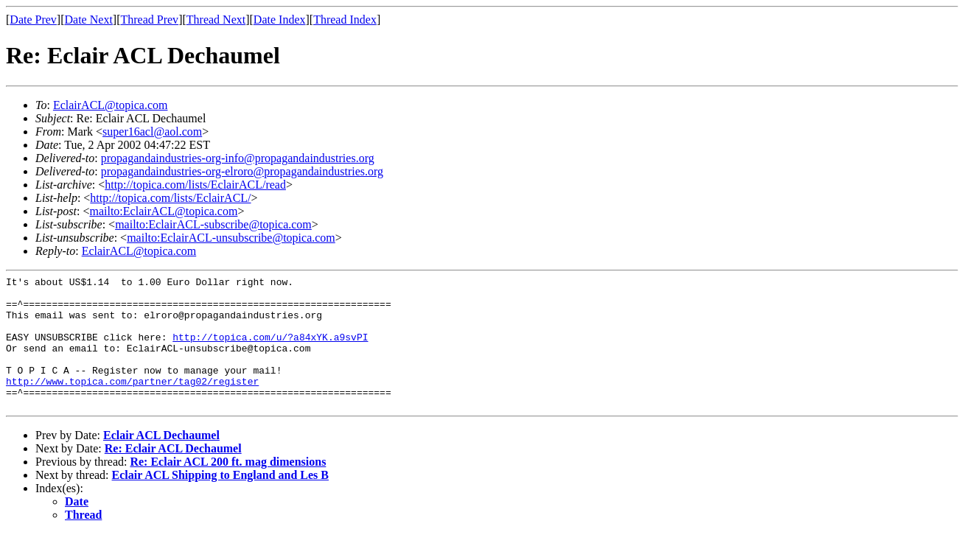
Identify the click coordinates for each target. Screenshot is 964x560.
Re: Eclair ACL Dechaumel (173, 475)
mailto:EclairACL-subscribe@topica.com (213, 224)
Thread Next (216, 20)
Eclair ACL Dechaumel (161, 462)
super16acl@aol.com (152, 132)
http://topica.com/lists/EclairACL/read (195, 185)
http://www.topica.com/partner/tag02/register (132, 403)
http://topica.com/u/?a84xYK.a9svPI (270, 350)
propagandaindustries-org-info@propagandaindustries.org (238, 158)
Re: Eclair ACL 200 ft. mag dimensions (228, 488)
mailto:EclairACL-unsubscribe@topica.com (231, 238)
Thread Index (345, 20)
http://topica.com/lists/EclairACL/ (170, 198)
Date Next (89, 20)
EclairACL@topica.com (111, 105)
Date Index (280, 20)
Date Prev (33, 20)
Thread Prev (149, 20)
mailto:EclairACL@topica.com (163, 211)
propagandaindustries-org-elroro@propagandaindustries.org (242, 171)
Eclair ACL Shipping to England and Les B (220, 501)
